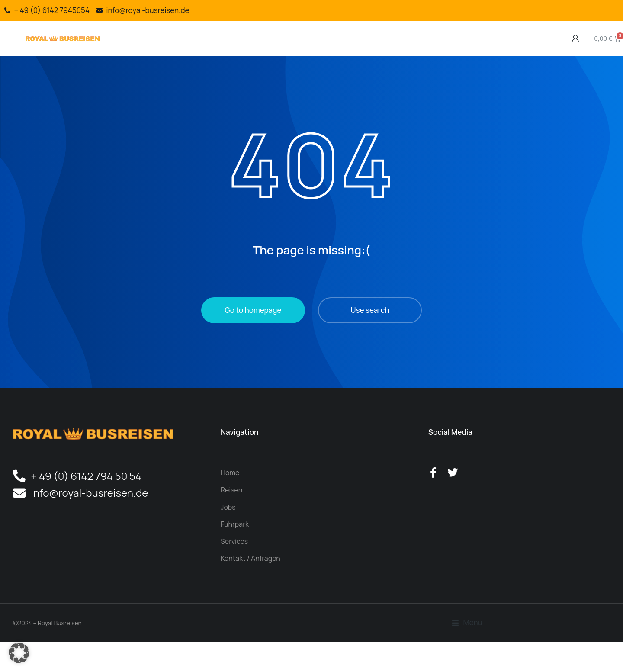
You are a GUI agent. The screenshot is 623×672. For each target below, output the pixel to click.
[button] (19, 653)
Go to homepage (253, 327)
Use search (370, 327)
